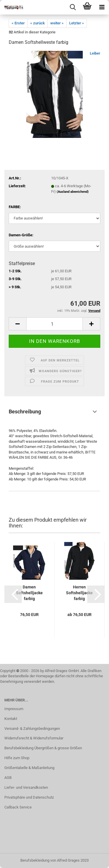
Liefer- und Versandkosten (26, 787)
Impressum (14, 709)
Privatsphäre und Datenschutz (29, 797)
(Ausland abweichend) (73, 192)
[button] (13, 594)
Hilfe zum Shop (17, 758)
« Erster (18, 23)
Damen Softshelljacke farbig (29, 593)
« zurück (37, 23)
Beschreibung (25, 412)
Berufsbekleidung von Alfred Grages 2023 (54, 860)
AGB (8, 778)
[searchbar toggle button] (73, 7)
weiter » (57, 23)
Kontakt (11, 719)
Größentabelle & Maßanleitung (29, 768)
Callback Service (18, 807)
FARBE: (15, 207)
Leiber (95, 53)
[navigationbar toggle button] (102, 7)
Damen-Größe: (21, 235)
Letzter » (77, 23)
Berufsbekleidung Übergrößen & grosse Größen (43, 748)
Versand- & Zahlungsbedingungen (32, 729)
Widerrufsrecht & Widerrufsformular (34, 738)
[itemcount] (54, 324)
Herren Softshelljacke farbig (79, 593)
